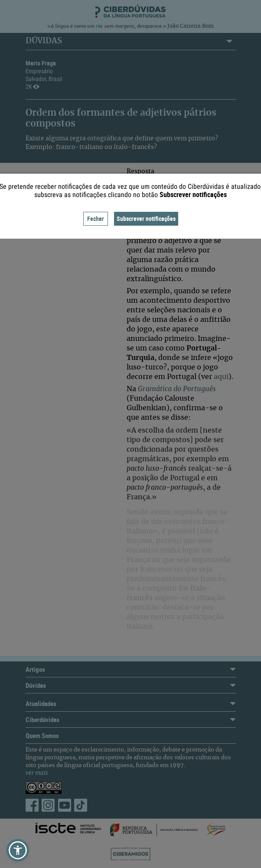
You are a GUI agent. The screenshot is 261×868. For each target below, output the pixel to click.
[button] (18, 850)
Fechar (96, 219)
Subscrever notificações (146, 219)
